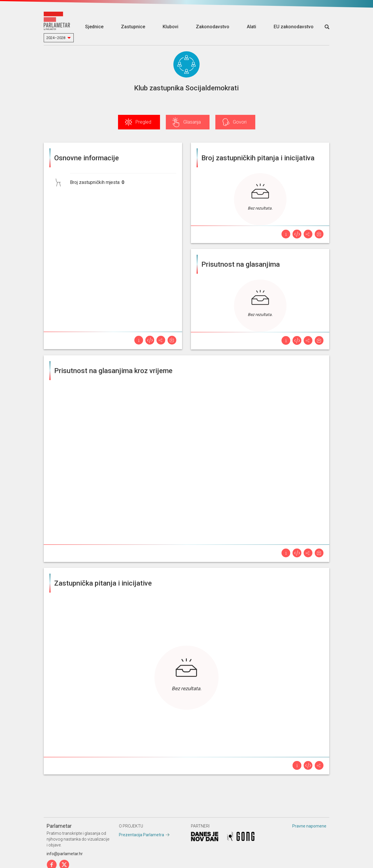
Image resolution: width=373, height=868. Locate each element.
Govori (240, 122)
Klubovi (170, 27)
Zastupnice (133, 27)
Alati (251, 27)
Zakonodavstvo (213, 27)
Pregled (143, 122)
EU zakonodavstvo (294, 27)
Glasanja (192, 122)
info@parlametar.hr (65, 854)
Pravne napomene (309, 826)
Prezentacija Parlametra (141, 835)
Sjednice (94, 27)
